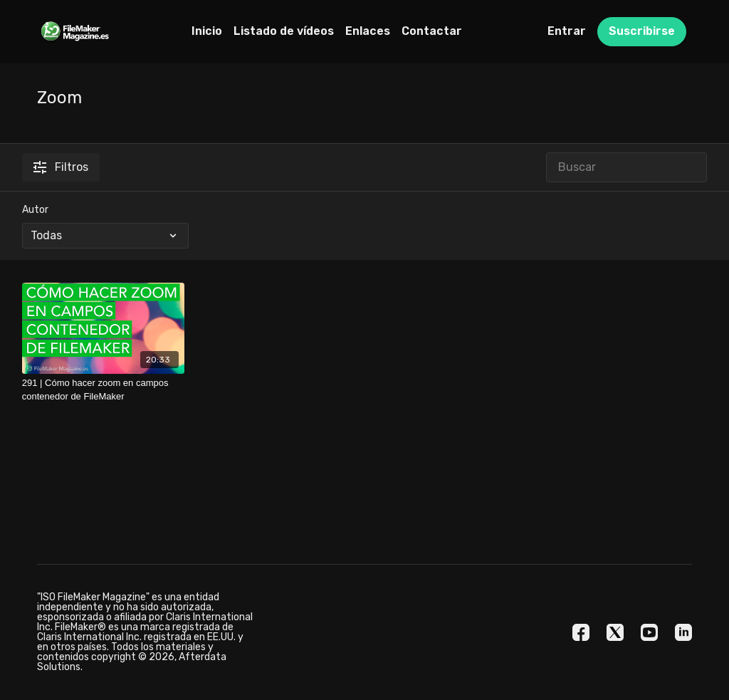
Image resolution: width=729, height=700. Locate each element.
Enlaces (368, 31)
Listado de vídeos (284, 31)
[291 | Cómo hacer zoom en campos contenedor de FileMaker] (104, 390)
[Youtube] (649, 632)
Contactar (432, 31)
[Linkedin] (683, 632)
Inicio (207, 31)
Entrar (567, 31)
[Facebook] (581, 632)
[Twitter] (615, 632)
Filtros (61, 167)
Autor (35, 210)
